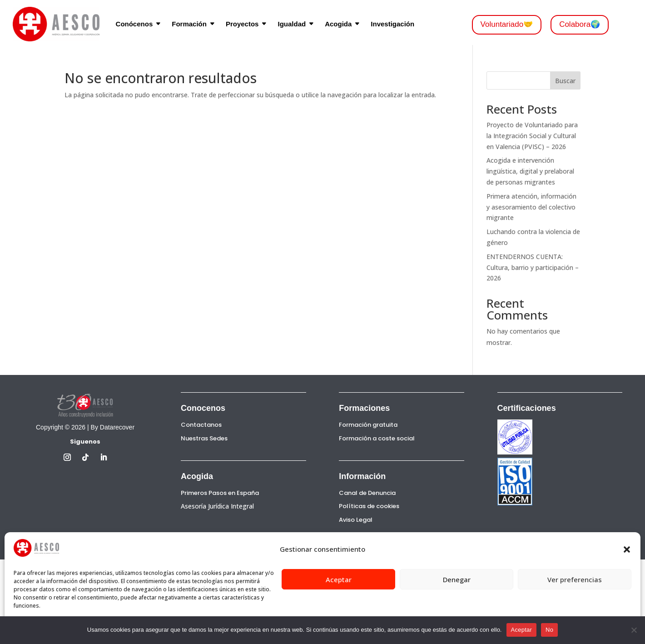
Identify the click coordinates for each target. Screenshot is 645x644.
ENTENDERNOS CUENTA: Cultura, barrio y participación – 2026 (533, 267)
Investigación (392, 24)
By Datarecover (113, 427)
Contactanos (201, 425)
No (549, 630)
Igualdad (292, 24)
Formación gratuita (368, 425)
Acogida (338, 24)
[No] (634, 630)
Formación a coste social (377, 438)
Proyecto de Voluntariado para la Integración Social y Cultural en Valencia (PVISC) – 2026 (532, 136)
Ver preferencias (575, 579)
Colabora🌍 (580, 24)
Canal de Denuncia (367, 493)
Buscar (565, 81)
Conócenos (134, 24)
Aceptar (339, 579)
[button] (627, 549)
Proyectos (242, 24)
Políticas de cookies (369, 506)
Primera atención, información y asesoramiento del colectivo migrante (531, 207)
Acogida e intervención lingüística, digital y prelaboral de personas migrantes (530, 171)
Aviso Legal (356, 520)
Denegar (457, 579)
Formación (189, 24)
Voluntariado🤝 (507, 24)
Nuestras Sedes (204, 438)
